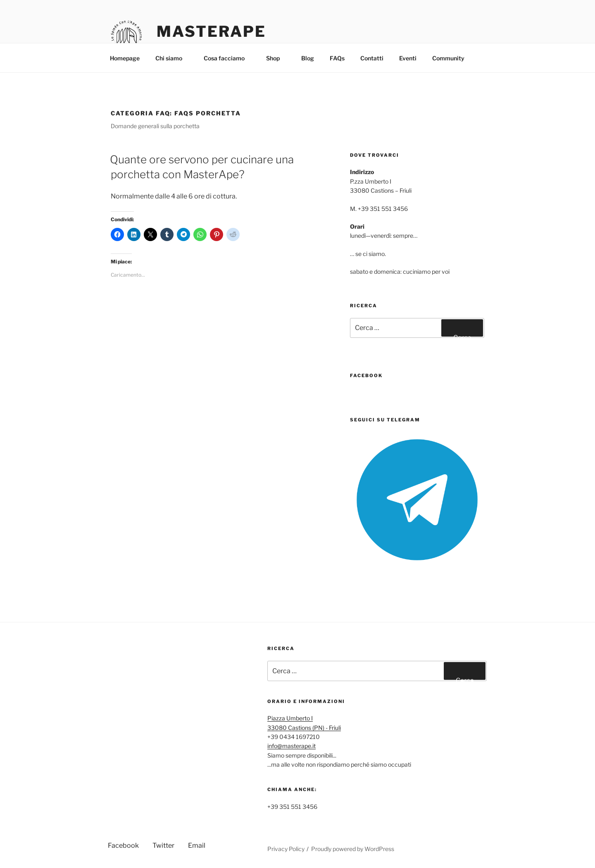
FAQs (337, 58)
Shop (277, 58)
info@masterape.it (292, 746)
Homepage (125, 58)
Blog (308, 58)
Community (452, 58)
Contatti (372, 58)
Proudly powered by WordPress (353, 849)
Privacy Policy (286, 849)
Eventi (408, 58)
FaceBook (366, 375)
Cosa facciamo (228, 58)
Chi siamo (173, 58)
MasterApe (211, 31)
